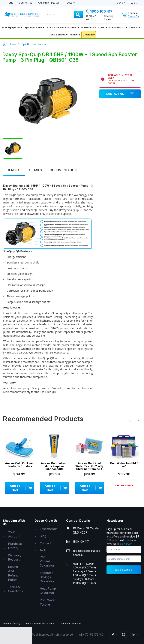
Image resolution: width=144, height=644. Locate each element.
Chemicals (136, 27)
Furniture (75, 35)
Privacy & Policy (12, 623)
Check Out (134, 16)
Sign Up (121, 3)
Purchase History (15, 546)
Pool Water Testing (48, 602)
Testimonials (48, 529)
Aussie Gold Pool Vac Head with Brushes (19, 465)
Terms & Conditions (15, 589)
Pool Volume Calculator (47, 561)
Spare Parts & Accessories (63, 27)
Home (10, 3)
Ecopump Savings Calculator (47, 577)
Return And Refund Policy (13, 573)
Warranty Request (49, 3)
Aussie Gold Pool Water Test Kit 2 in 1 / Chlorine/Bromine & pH (89, 466)
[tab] (14, 171)
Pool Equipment (12, 27)
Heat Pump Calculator (48, 591)
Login (134, 3)
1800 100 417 (99, 11)
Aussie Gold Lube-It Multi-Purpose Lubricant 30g (54, 466)
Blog (43, 536)
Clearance (89, 35)
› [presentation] (138, 421)
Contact (45, 543)
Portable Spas (118, 27)
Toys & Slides (58, 35)
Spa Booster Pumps (34, 44)
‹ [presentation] (130, 421)
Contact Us (26, 3)
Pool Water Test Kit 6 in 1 (124, 465)
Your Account (14, 534)
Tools (69, 3)
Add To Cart (21, 488)
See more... (127, 544)
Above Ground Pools (94, 27)
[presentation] (14, 170)
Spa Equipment (34, 27)
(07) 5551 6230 (91, 18)
